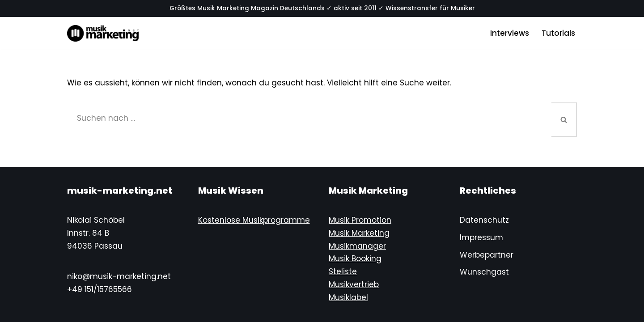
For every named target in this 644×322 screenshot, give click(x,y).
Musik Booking (355, 258)
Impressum (481, 237)
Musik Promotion (360, 220)
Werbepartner (487, 255)
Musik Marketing (359, 233)
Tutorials (558, 33)
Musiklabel (348, 297)
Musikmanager (357, 246)
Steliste (343, 271)
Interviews (510, 33)
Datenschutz (484, 220)
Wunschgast (484, 272)
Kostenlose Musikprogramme (254, 220)
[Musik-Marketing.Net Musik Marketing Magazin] (103, 33)
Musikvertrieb (354, 284)
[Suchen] (309, 118)
